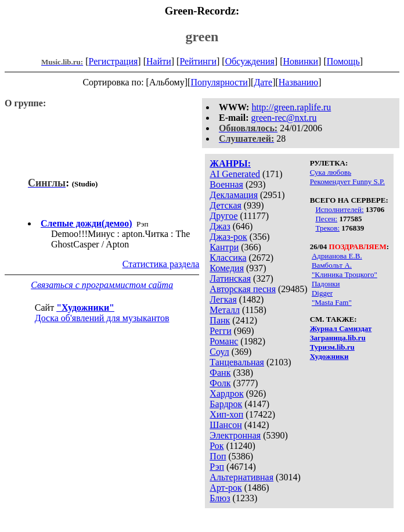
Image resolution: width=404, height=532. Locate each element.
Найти (159, 61)
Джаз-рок (228, 237)
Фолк (220, 383)
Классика (228, 258)
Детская (226, 205)
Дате (263, 82)
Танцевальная (237, 362)
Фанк (220, 373)
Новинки (300, 61)
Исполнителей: (339, 209)
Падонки (326, 284)
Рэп (217, 467)
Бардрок (226, 404)
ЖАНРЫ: (230, 163)
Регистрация (113, 61)
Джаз (220, 226)
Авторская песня (243, 289)
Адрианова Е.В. (337, 256)
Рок (217, 446)
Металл (225, 310)
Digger (322, 293)
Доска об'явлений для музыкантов (102, 318)
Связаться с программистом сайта (102, 285)
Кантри (224, 247)
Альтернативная (241, 477)
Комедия (227, 268)
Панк (220, 320)
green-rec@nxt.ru (284, 118)
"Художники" (85, 308)
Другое (223, 216)
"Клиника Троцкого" (345, 274)
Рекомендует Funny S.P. (347, 181)
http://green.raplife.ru (291, 107)
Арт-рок (226, 488)
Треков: (327, 228)
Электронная (235, 435)
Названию (299, 82)
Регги (220, 331)
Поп (218, 456)
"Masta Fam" (332, 302)
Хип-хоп (226, 414)
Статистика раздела (161, 264)
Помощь (343, 61)
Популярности (219, 82)
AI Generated (235, 174)
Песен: (326, 219)
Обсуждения (250, 61)
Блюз (220, 498)
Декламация (234, 195)
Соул (219, 352)
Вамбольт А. (332, 265)
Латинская (230, 278)
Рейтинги (198, 61)
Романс (224, 341)
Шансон (226, 425)
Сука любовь (331, 172)
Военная (226, 184)
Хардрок (226, 393)
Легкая (223, 299)
